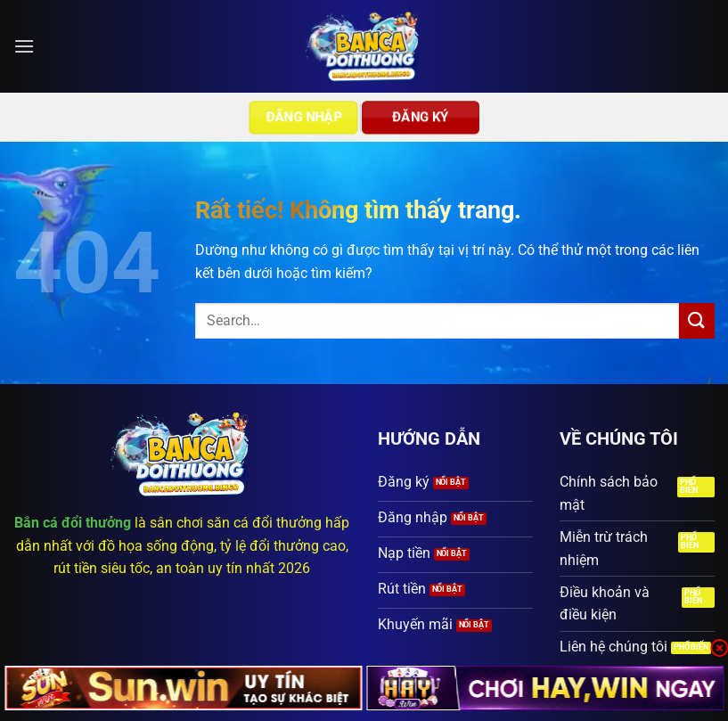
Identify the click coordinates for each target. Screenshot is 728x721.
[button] (24, 46)
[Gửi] (697, 320)
